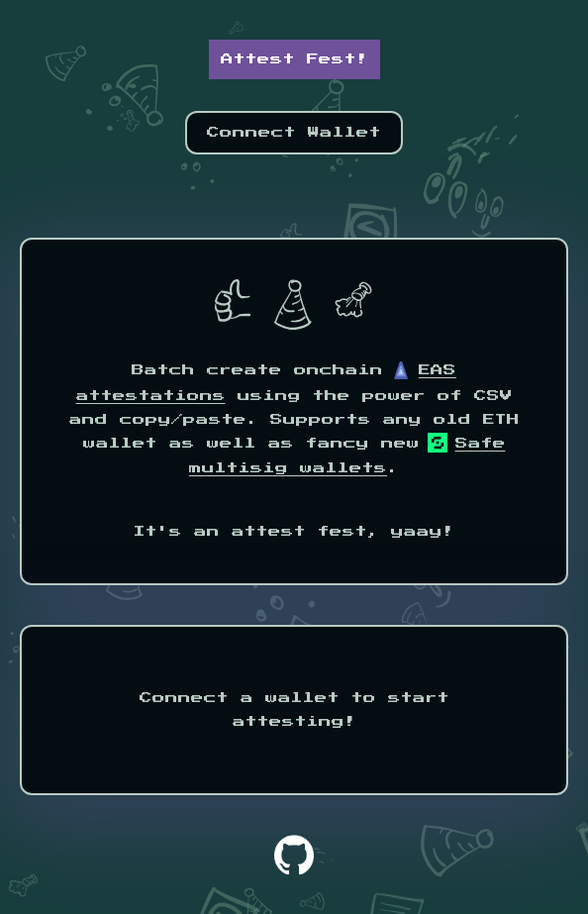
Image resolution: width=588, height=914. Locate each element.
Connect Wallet (294, 133)
